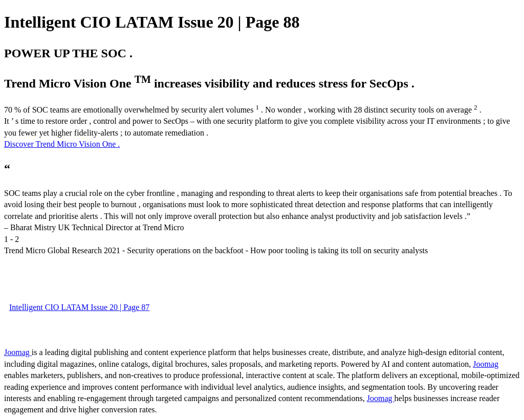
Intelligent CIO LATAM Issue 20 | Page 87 (79, 307)
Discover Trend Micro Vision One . (62, 144)
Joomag (18, 352)
